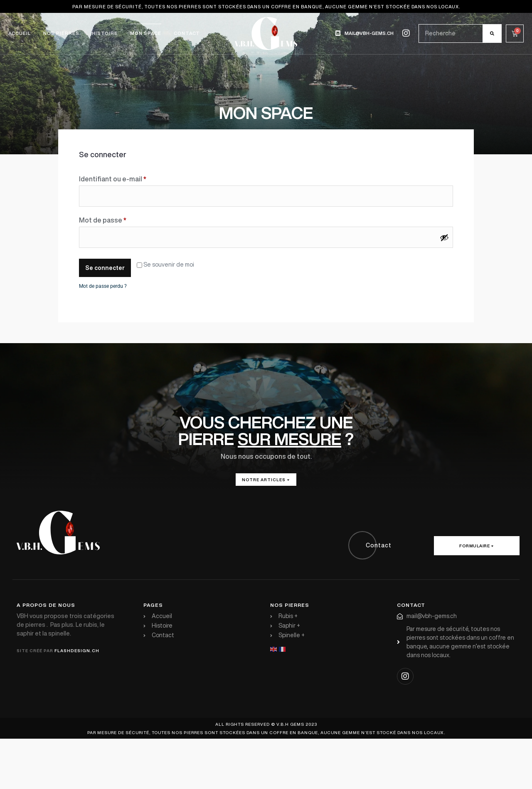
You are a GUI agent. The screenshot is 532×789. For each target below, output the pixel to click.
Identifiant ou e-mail (130, 177)
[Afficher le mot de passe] (444, 237)
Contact (187, 33)
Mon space (146, 33)
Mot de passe (120, 218)
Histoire (105, 33)
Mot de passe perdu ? (103, 286)
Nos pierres (61, 33)
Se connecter (105, 268)
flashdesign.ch (77, 650)
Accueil (20, 33)
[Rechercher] (492, 33)
